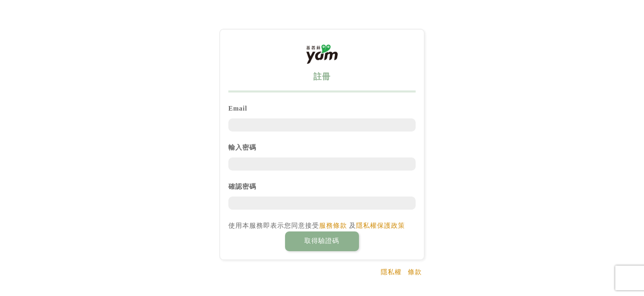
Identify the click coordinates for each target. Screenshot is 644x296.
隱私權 (391, 272)
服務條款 (333, 225)
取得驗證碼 (322, 241)
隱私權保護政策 (381, 225)
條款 (415, 272)
